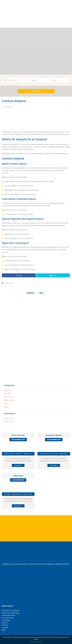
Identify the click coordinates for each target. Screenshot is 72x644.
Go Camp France (8, 618)
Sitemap (5, 625)
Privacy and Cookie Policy (11, 613)
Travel (11, 283)
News (7, 283)
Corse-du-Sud (9, 400)
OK (31, 642)
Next (41, 293)
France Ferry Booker (9, 615)
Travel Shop (6, 620)
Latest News (8, 390)
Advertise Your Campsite (11, 610)
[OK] (70, 639)
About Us (5, 623)
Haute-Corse (8, 397)
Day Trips (7, 393)
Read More (18, 465)
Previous (31, 293)
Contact (5, 628)
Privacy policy (37, 642)
